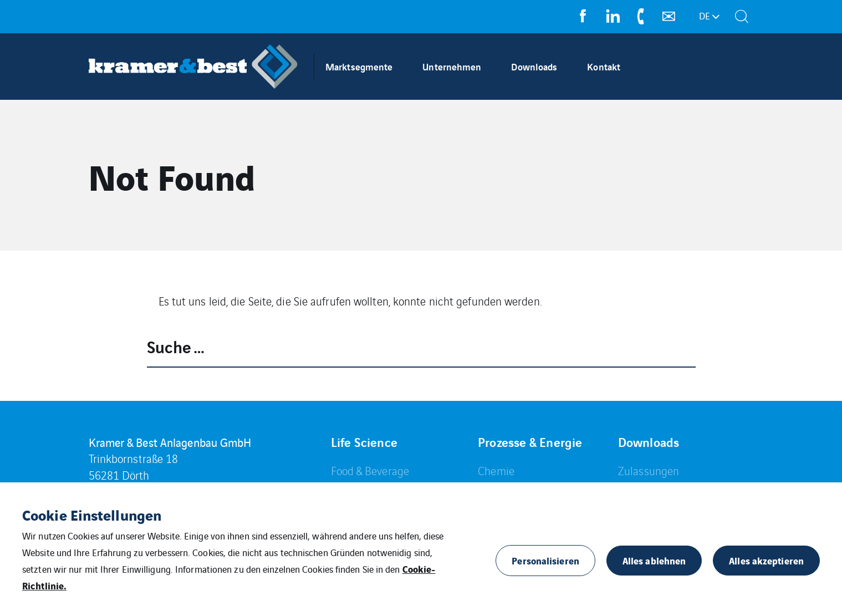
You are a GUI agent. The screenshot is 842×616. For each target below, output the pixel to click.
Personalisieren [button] (545, 560)
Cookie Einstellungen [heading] (92, 515)
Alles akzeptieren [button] (766, 560)
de (705, 16)
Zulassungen (649, 470)
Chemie (496, 470)
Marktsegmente (359, 66)
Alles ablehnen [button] (654, 560)
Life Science (364, 442)
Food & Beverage (370, 470)
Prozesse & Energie (530, 442)
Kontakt (604, 66)
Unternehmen (452, 66)
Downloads (534, 66)
